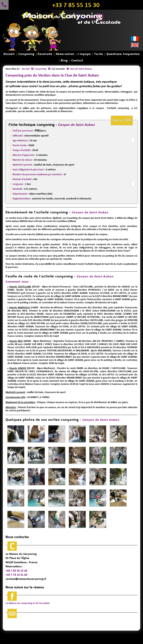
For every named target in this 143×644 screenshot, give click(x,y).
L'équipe (84, 54)
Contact (77, 61)
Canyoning (26, 54)
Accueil (9, 54)
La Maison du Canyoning (21, 554)
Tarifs (99, 54)
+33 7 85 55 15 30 (76, 5)
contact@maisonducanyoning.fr (26, 579)
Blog (64, 61)
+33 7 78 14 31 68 (16, 575)
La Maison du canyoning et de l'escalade (28, 603)
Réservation (65, 54)
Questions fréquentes (123, 54)
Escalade (45, 54)
